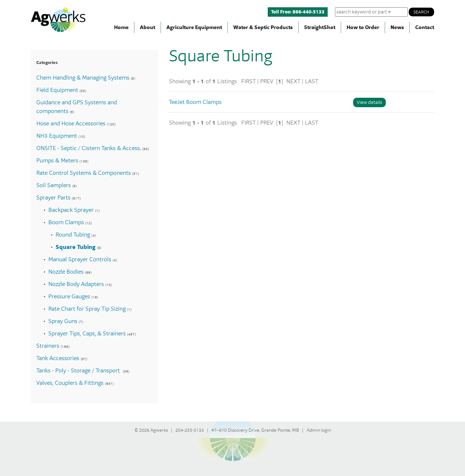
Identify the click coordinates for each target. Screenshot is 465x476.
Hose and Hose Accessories (71, 124)
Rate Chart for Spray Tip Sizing (87, 309)
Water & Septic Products (263, 27)
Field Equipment (57, 90)
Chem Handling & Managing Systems (83, 78)
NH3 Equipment (57, 136)
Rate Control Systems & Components (84, 173)
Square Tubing (76, 247)
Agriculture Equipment (194, 27)
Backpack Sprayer (71, 210)
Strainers (48, 346)
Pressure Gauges (69, 297)
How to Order (363, 27)
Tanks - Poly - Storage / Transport (79, 371)
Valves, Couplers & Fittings (70, 383)
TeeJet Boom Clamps (195, 102)
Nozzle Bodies (66, 272)
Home (121, 27)
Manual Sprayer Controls (80, 259)
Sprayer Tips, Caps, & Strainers (87, 334)
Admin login (319, 430)
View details (369, 102)
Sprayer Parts (53, 198)
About (147, 27)
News (397, 27)
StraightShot (320, 27)
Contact (425, 27)
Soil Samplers (54, 185)
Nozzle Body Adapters (76, 284)
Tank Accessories (58, 358)
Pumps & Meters (57, 161)
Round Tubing (73, 235)
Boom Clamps (66, 222)
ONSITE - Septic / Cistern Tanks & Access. (89, 148)
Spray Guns (63, 321)
